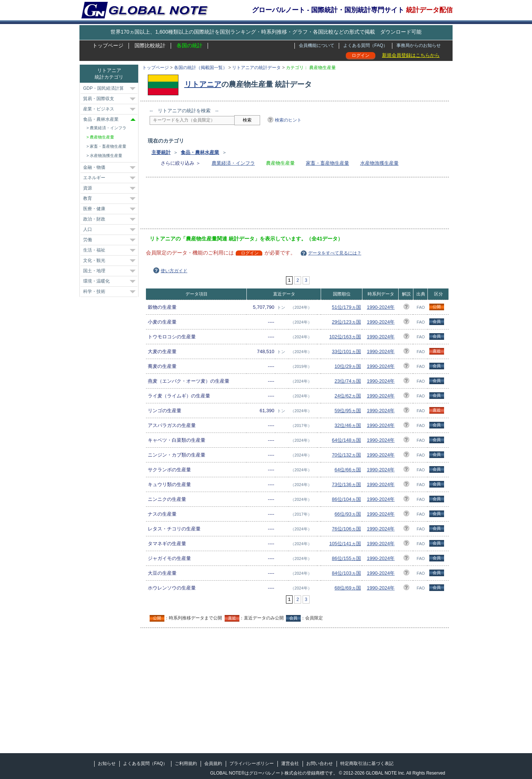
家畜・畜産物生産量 (328, 163)
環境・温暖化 (96, 281)
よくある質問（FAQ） (365, 45)
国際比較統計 (150, 45)
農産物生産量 (102, 137)
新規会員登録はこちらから (411, 55)
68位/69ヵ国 (348, 588)
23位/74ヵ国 (348, 381)
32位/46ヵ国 (348, 425)
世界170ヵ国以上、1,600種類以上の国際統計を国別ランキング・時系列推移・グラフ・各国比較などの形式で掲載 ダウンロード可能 (266, 32)
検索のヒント (288, 120)
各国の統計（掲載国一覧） (201, 68)
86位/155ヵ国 (346, 558)
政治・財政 (94, 219)
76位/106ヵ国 (346, 529)
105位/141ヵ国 (345, 544)
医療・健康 (94, 209)
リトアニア (203, 84)
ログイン (361, 55)
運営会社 (290, 763)
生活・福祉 (94, 250)
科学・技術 (94, 291)
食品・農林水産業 (200, 152)
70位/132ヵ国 (346, 455)
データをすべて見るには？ (335, 253)
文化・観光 (94, 260)
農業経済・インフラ (233, 163)
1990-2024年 (381, 307)
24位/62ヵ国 (348, 396)
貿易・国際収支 (99, 99)
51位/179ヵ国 (346, 307)
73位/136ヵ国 (346, 484)
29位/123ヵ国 (346, 322)
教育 (88, 198)
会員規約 (213, 763)
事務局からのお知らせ (419, 45)
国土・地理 (94, 271)
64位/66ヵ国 (348, 470)
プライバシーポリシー (252, 763)
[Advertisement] (284, 205)
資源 (88, 188)
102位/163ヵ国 (345, 337)
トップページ (108, 45)
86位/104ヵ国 (346, 499)
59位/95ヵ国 (348, 411)
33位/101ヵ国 (346, 351)
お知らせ (107, 763)
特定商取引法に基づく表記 (367, 763)
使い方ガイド (174, 271)
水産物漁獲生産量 (379, 163)
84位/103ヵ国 (346, 573)
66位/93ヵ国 (348, 514)
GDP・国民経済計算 (103, 88)
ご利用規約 (186, 763)
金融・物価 (94, 167)
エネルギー (94, 178)
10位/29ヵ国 (348, 366)
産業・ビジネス (99, 109)
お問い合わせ (320, 763)
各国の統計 (190, 45)
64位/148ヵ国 (346, 440)
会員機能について (317, 45)
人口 (88, 229)
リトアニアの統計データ (256, 68)
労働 (88, 240)
